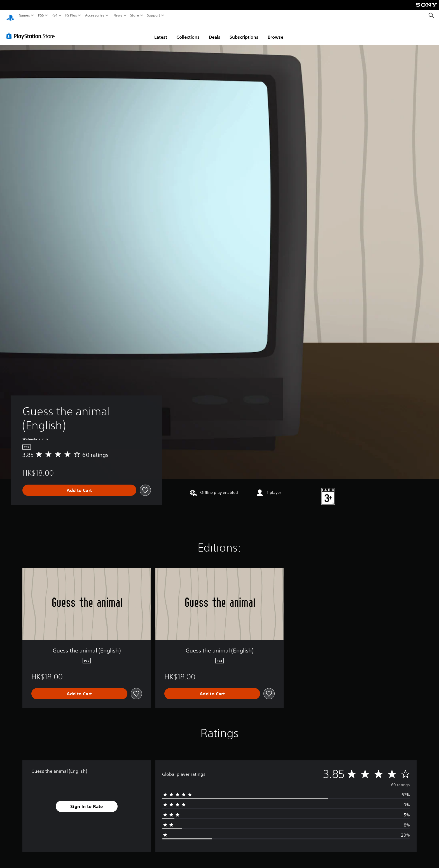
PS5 (41, 15)
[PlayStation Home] (10, 16)
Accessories (95, 15)
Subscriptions (244, 32)
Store (135, 15)
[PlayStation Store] (32, 31)
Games (24, 15)
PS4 (55, 15)
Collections (188, 32)
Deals (215, 32)
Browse (275, 32)
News (118, 15)
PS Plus (71, 15)
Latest (161, 32)
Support (154, 15)
